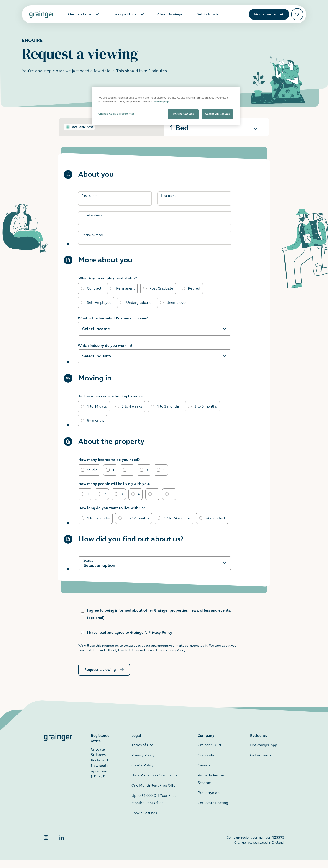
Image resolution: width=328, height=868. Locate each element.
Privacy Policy (160, 641)
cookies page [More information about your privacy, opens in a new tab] (161, 102)
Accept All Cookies (217, 114)
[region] (166, 106)
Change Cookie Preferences (117, 114)
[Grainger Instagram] (46, 848)
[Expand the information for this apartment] (256, 129)
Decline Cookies (183, 114)
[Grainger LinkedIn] (61, 848)
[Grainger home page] (42, 14)
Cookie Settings (144, 821)
